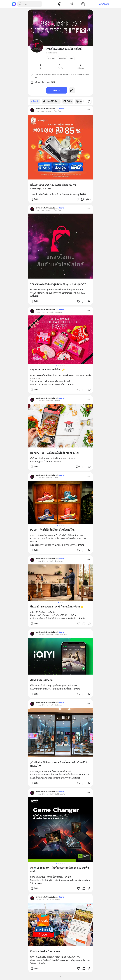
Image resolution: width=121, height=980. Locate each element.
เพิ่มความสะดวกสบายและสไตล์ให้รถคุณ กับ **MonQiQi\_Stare (53, 187)
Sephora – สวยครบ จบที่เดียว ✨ (48, 369)
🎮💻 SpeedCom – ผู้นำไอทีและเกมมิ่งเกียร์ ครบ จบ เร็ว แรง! (60, 869)
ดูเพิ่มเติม (82, 194)
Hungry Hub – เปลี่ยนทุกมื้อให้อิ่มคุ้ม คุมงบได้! (54, 453)
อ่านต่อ (71, 384)
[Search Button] (20, 4)
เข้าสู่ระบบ (104, 4)
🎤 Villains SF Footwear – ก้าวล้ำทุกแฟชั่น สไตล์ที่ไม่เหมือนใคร (59, 764)
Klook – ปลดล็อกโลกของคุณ (45, 951)
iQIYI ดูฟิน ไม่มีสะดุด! (42, 680)
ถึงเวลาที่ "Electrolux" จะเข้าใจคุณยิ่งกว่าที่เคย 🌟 (57, 606)
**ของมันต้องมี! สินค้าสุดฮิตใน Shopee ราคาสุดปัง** (58, 284)
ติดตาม (57, 90)
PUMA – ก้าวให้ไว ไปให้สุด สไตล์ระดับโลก (52, 530)
